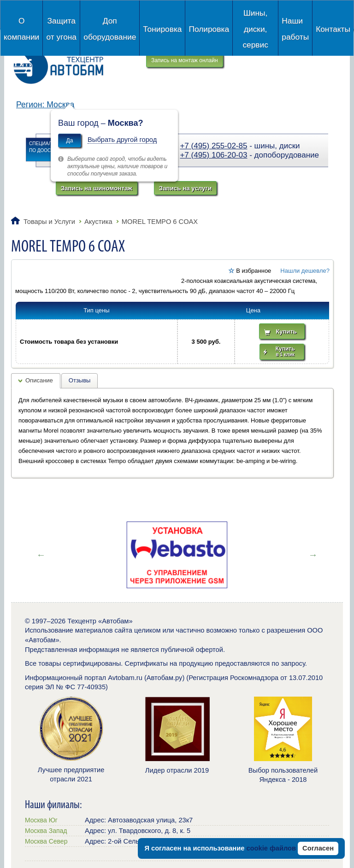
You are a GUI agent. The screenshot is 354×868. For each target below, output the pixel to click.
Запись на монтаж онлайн (185, 60)
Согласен (318, 848)
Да (70, 141)
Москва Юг (41, 820)
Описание (39, 380)
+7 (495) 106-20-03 (213, 155)
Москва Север (46, 841)
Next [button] (313, 555)
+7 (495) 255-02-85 (213, 146)
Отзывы (80, 380)
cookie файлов (271, 848)
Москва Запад (46, 831)
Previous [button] (41, 555)
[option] (177, 555)
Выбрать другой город (122, 140)
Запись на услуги (185, 188)
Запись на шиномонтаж (97, 188)
